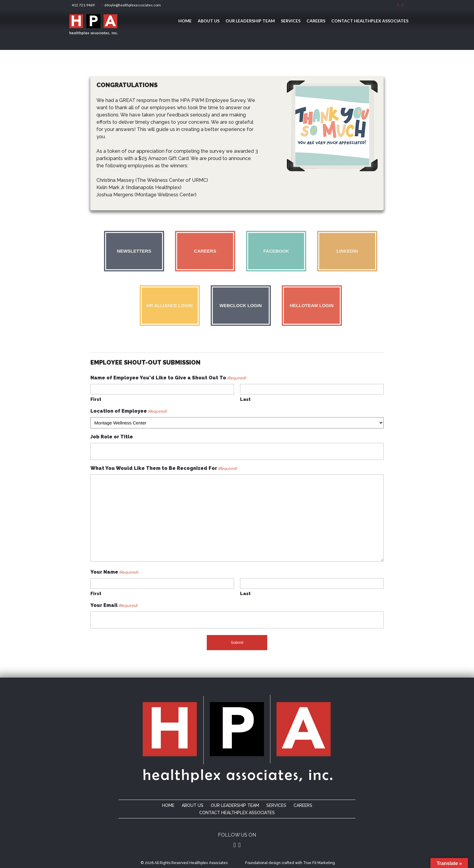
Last (245, 399)
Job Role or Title (112, 437)
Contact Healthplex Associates (370, 21)
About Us (209, 21)
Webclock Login (241, 305)
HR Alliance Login (170, 305)
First (96, 399)
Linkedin (347, 251)
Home (185, 21)
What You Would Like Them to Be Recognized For (164, 468)
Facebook (276, 251)
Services (291, 21)
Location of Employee (128, 411)
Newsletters (134, 251)
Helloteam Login (312, 305)
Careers (316, 21)
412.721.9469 (83, 5)
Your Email (114, 606)
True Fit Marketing (319, 863)
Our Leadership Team (250, 21)
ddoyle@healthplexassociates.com (131, 5)
